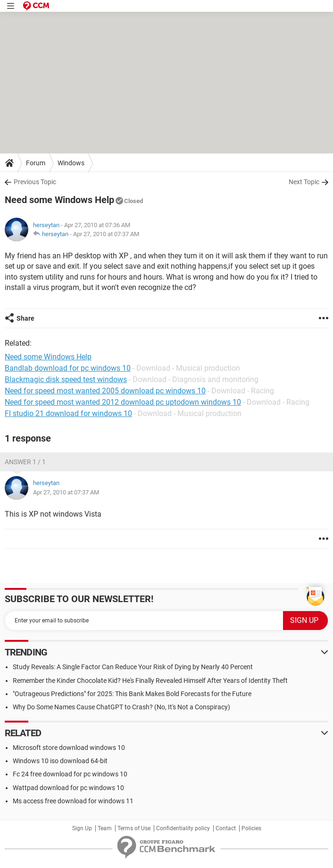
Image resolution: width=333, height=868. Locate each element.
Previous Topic (35, 182)
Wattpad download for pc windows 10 (68, 788)
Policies (251, 828)
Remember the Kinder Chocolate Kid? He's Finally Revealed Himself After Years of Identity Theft (150, 681)
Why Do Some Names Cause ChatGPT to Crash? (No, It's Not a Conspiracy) (121, 707)
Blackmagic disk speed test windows (66, 379)
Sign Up (82, 828)
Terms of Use (134, 828)
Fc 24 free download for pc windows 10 (70, 774)
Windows (71, 163)
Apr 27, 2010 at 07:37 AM (106, 234)
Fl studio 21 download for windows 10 (68, 413)
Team (105, 828)
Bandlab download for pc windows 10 (68, 368)
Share (25, 318)
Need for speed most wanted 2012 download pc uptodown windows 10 (123, 402)
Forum (36, 163)
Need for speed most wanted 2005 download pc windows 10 (105, 391)
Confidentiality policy (183, 828)
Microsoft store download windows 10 (69, 748)
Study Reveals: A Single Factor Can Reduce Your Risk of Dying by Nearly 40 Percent (133, 667)
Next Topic (304, 182)
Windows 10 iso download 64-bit (60, 761)
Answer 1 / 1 (25, 462)
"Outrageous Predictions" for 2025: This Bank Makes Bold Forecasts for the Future (132, 694)
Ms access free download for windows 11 (73, 801)
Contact (226, 828)
